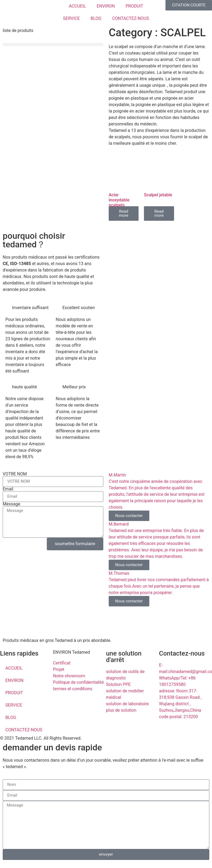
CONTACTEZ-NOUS (131, 18)
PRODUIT (135, 6)
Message (11, 504)
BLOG (96, 18)
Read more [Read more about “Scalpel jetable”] (159, 213)
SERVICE (71, 18)
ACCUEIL (77, 6)
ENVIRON (106, 6)
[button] (53, 44)
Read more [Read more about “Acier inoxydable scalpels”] (124, 213)
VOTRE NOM (15, 474)
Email (8, 489)
